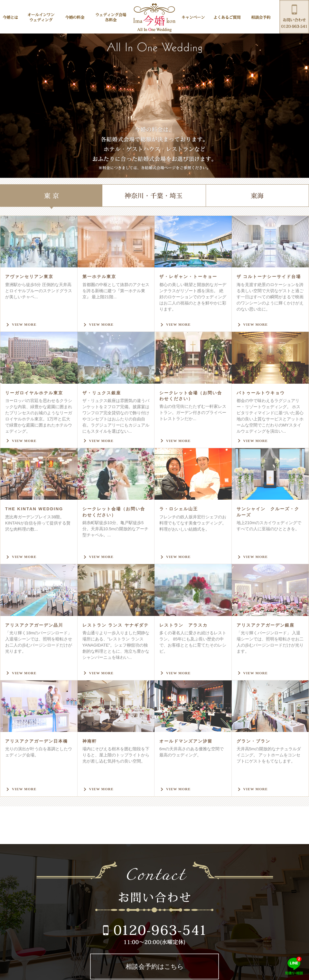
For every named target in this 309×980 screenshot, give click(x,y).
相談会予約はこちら (154, 966)
